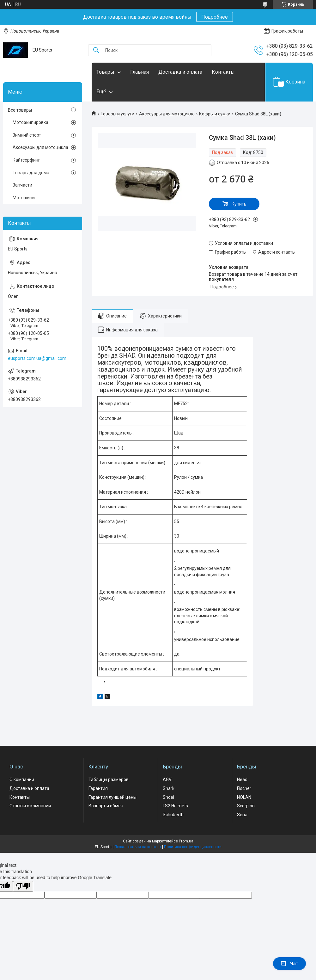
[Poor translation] (23, 887)
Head (242, 780)
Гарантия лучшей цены (112, 797)
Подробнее (215, 17)
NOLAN (244, 797)
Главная (140, 72)
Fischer (244, 788)
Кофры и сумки (215, 114)
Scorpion (246, 806)
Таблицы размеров (109, 780)
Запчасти (22, 185)
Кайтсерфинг (26, 160)
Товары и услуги (117, 114)
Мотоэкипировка (30, 122)
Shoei (168, 797)
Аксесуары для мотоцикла (167, 114)
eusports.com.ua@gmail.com (37, 358)
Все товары (20, 110)
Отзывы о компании (30, 806)
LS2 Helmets (175, 806)
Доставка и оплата (180, 72)
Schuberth (173, 815)
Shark (169, 788)
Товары (105, 72)
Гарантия (98, 788)
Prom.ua (186, 841)
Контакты (223, 72)
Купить (239, 204)
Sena (242, 815)
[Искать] (96, 50)
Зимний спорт (27, 135)
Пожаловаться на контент (138, 847)
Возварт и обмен (106, 806)
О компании (22, 780)
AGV (167, 780)
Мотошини (24, 198)
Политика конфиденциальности (193, 847)
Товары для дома (31, 173)
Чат (289, 964)
